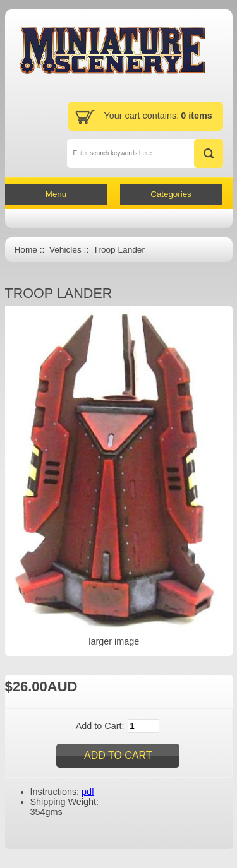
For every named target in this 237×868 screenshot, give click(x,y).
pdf (88, 792)
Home (26, 250)
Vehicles (65, 250)
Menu (56, 194)
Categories (171, 194)
